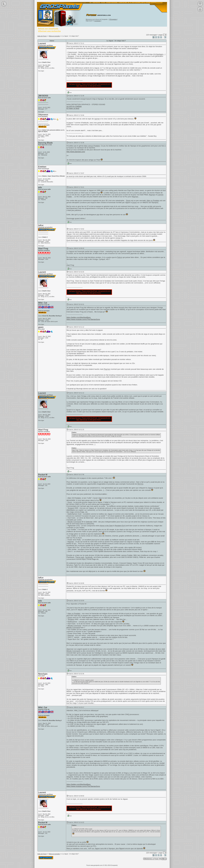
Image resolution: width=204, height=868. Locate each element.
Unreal (118, 238)
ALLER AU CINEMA (74, 106)
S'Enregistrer (113, 19)
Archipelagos (159, 54)
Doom (128, 201)
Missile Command (74, 522)
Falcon (120, 257)
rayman (97, 119)
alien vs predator (99, 344)
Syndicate (89, 557)
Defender (89, 522)
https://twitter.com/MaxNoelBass (79, 317)
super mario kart (107, 624)
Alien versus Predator (92, 146)
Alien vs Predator (153, 201)
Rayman (152, 195)
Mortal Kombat (97, 549)
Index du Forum (42, 36)
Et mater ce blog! (73, 108)
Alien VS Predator (74, 498)
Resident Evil (120, 526)
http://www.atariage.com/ (76, 152)
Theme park (80, 557)
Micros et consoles (54, 36)
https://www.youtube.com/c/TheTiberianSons (83, 319)
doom (81, 176)
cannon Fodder (127, 555)
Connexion (98, 21)
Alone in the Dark (106, 526)
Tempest (71, 56)
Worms (140, 484)
